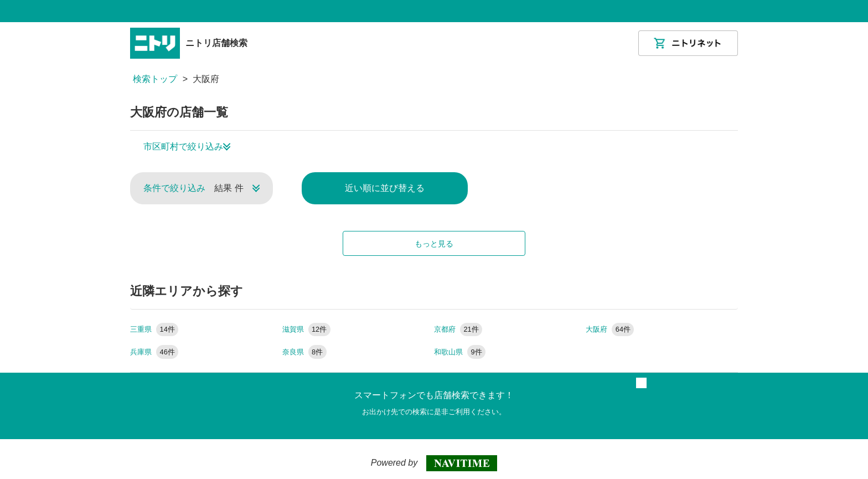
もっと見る (434, 244)
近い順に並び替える (385, 188)
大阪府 (610, 329)
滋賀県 (306, 329)
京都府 (458, 329)
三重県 (154, 329)
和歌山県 (460, 352)
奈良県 (304, 352)
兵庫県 (154, 352)
